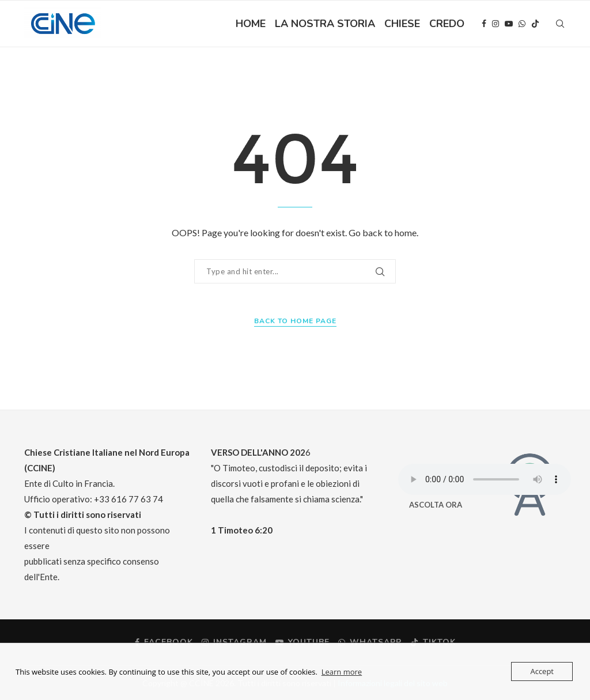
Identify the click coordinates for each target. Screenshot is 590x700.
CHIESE (402, 24)
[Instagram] (496, 24)
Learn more (342, 672)
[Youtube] (509, 24)
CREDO (447, 24)
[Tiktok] (535, 24)
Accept (542, 671)
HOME (251, 24)
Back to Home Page (295, 321)
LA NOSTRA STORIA (325, 24)
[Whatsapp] (522, 24)
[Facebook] (484, 24)
